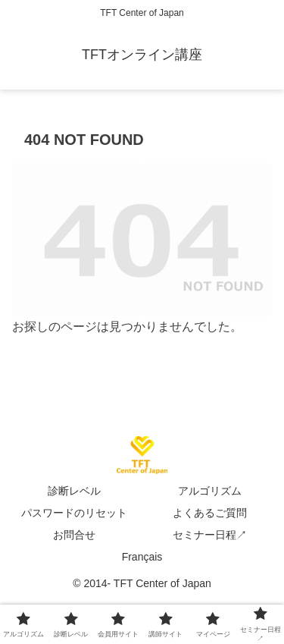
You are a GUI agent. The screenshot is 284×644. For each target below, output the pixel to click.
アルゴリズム (210, 491)
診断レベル (74, 491)
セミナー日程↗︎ (210, 535)
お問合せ (74, 535)
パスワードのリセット (74, 513)
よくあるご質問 (210, 513)
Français (142, 557)
